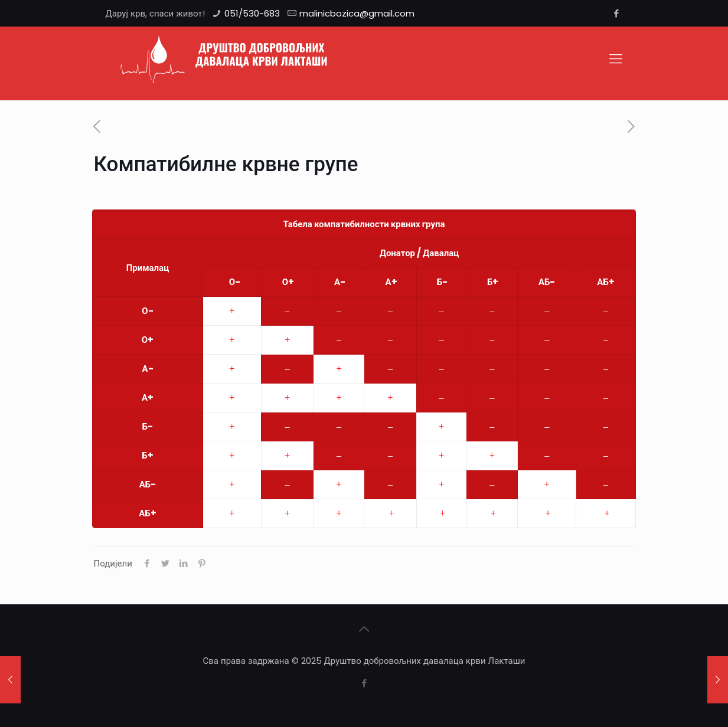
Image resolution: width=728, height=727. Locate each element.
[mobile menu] (616, 59)
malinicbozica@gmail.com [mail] (357, 13)
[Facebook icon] (617, 13)
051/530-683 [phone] (252, 13)
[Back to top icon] (364, 629)
